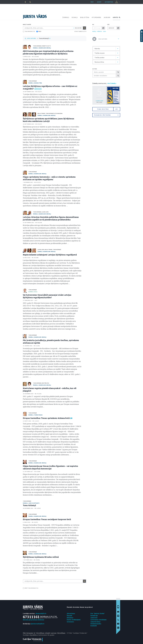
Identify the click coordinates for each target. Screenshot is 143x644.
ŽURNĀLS (66, 17)
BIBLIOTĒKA (85, 17)
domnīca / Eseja (33, 292)
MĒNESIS (100, 31)
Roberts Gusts (46, 46)
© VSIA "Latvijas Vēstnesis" (77, 633)
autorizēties (109, 2)
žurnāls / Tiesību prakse (35, 415)
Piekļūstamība (96, 624)
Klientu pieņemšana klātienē (34, 620)
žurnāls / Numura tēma (35, 83)
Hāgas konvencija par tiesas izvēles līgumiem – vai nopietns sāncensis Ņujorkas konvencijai (50, 467)
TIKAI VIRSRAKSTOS (29, 31)
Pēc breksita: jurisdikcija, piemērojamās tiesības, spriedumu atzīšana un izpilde (51, 342)
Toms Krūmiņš (44, 38)
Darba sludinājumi (74, 620)
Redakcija (94, 616)
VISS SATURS (32, 38)
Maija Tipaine (41, 113)
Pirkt (92, 2)
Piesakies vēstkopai (106, 115)
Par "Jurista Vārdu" (98, 613)
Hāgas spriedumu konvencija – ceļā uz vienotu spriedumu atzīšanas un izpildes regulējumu (49, 178)
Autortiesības (96, 622)
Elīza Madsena (58, 113)
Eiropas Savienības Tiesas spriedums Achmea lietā (46, 418)
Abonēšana (71, 613)
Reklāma (70, 618)
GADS (105, 31)
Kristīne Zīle (45, 383)
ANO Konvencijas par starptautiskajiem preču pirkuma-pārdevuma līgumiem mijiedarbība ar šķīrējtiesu (48, 52)
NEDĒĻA (94, 31)
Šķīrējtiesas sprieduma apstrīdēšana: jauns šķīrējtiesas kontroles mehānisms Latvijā (49, 120)
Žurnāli (69, 616)
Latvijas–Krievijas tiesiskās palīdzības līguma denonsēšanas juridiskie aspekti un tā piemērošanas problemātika (51, 218)
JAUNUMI (107, 17)
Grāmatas (70, 622)
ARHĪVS (115, 17)
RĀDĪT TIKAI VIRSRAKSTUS (31, 588)
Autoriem (94, 618)
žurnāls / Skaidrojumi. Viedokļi (42, 48)
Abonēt (99, 2)
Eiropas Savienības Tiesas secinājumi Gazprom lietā (47, 519)
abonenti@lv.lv (41, 613)
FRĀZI (39, 31)
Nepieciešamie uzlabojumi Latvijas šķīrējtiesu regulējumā (50, 255)
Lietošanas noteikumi (99, 620)
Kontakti (94, 626)
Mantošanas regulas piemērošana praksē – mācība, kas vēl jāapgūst (50, 390)
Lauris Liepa (45, 212)
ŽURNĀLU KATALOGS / (104, 83)
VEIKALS (75, 17)
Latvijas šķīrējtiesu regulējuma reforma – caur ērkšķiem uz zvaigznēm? (50, 87)
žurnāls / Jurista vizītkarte (31, 503)
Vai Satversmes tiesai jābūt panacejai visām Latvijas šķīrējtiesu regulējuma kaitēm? (47, 296)
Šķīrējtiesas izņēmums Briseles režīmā (41, 557)
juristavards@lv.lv (38, 624)
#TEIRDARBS (96, 17)
